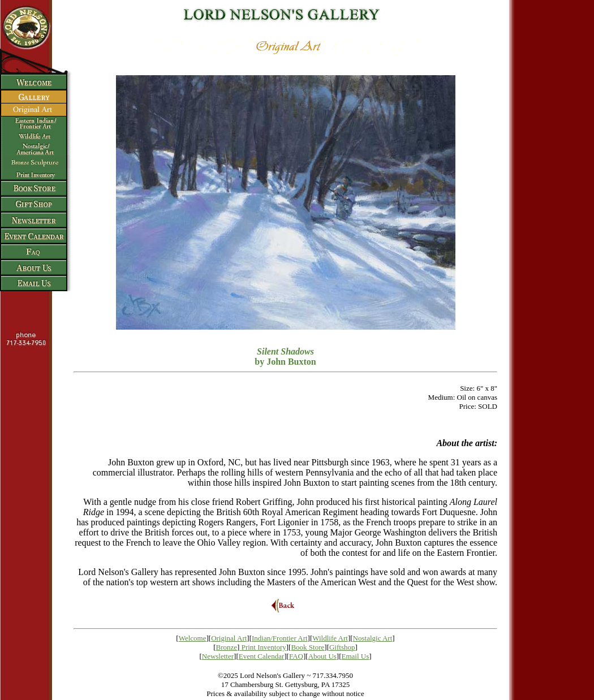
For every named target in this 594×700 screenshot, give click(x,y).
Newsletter (218, 656)
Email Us (356, 656)
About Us (322, 656)
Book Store (307, 647)
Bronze (227, 647)
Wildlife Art (330, 638)
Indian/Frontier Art (280, 638)
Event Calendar (262, 656)
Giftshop (342, 647)
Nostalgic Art (373, 638)
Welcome (193, 638)
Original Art (229, 638)
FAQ (296, 656)
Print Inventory (264, 647)
